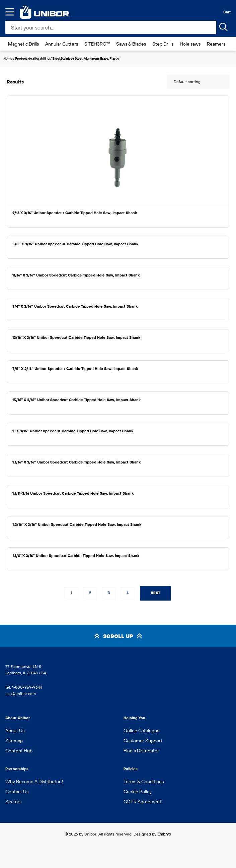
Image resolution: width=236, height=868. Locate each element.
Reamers (216, 44)
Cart (227, 12)
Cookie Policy (138, 792)
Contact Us (17, 792)
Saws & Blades (131, 44)
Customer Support (143, 741)
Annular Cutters (62, 44)
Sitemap (14, 741)
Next (155, 593)
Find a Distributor (141, 751)
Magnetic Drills (23, 44)
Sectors (13, 802)
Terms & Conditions (144, 782)
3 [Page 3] (109, 593)
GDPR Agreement (142, 802)
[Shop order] (198, 82)
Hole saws (190, 44)
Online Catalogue (142, 731)
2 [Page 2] (90, 593)
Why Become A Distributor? (34, 782)
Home (8, 58)
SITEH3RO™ (97, 44)
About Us (15, 731)
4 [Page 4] (128, 593)
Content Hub (19, 751)
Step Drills (163, 44)
